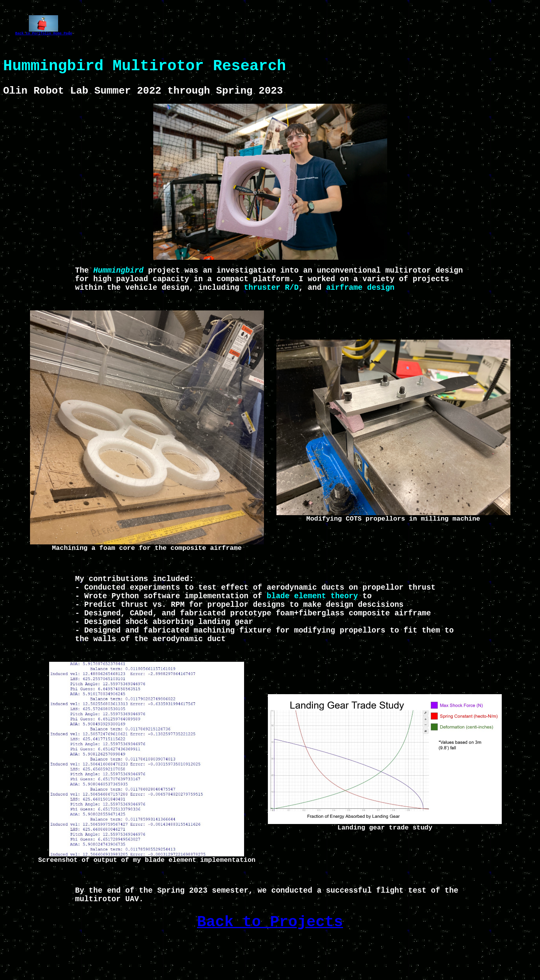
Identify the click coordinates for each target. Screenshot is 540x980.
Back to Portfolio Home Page (44, 34)
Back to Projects (270, 960)
